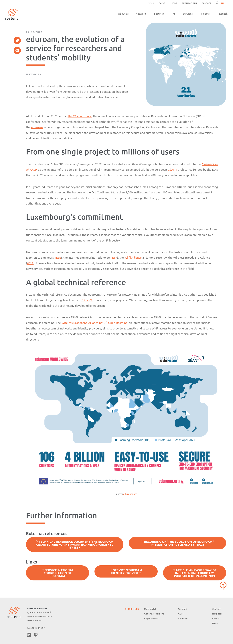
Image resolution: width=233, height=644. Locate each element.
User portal (150, 609)
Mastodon (36, 635)
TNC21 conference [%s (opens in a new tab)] (80, 116)
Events (163, 3)
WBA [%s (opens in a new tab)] (30, 263)
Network (141, 14)
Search (217, 3)
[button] (223, 3)
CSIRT (181, 614)
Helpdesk (222, 14)
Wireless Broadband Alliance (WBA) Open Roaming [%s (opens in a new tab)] (94, 323)
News (151, 3)
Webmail (183, 609)
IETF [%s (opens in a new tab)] (114, 257)
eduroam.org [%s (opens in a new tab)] (130, 494)
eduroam (37, 127)
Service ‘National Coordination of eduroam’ (58, 573)
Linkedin (29, 635)
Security (159, 14)
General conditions (154, 614)
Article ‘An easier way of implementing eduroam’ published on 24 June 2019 (195, 573)
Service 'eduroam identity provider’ (126, 571)
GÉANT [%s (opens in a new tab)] (172, 169)
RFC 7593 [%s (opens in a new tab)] (87, 300)
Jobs (174, 3)
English (224, 3)
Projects (205, 14)
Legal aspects (151, 619)
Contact (207, 3)
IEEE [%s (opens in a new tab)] (58, 257)
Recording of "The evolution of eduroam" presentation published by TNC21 (177, 543)
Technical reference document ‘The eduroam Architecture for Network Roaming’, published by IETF (75, 544)
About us (123, 14)
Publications (189, 3)
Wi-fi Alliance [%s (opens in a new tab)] (133, 257)
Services (188, 14)
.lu (173, 14)
